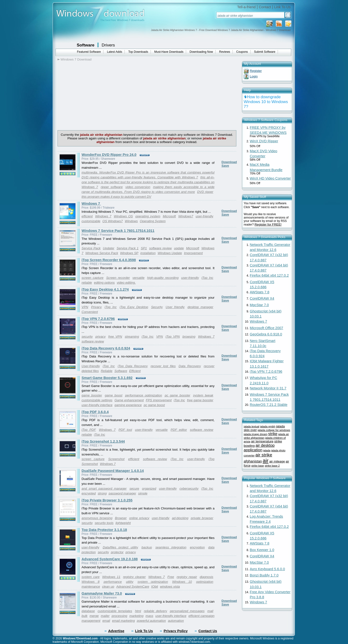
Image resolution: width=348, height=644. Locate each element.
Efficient (135, 371)
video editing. (126, 283)
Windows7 (186, 216)
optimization (205, 582)
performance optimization (144, 395)
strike (273, 434)
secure (134, 489)
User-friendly (91, 366)
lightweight (123, 523)
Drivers (108, 45)
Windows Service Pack (102, 253)
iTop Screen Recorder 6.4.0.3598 (109, 260)
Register (256, 71)
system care (91, 577)
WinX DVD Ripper (264, 141)
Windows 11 (111, 577)
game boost (114, 395)
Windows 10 (182, 582)
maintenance (91, 587)
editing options (104, 283)
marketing (136, 616)
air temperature (262, 441)
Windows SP (129, 253)
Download (229, 162)
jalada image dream (256, 434)
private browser (202, 518)
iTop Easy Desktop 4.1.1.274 (105, 289)
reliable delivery (155, 611)
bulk (85, 616)
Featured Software (89, 52)
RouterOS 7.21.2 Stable (269, 405)
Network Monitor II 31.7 (268, 388)
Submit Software (265, 52)
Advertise (116, 631)
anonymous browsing (97, 518)
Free (171, 577)
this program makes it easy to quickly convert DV (116, 197)
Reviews (225, 52)
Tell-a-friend (246, 7)
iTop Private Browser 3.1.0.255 (107, 500)
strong (102, 493)
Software (86, 45)
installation (148, 253)
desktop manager (200, 307)
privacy (101, 337)
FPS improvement (159, 400)
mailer (105, 616)
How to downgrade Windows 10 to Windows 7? (266, 102)
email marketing (123, 621)
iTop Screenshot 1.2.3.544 (103, 441)
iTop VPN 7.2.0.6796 (98, 319)
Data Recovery (190, 366)
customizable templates (115, 611)
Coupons (242, 52)
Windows (131, 221)
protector (117, 552)
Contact (265, 7)
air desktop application (259, 448)
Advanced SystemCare (133, 587)
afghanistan (253, 461)
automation (176, 621)
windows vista (170, 587)
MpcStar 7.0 (259, 305)
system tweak (203, 395)
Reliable (107, 371)
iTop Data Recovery (133, 366)
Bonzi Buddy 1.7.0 (264, 575)
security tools (104, 523)
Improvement (193, 253)
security (87, 337)
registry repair (187, 577)
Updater (109, 248)
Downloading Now (201, 52)
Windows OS (123, 216)
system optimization (153, 582)
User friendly (175, 307)
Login (254, 76)
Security (157, 307)
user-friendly (204, 216)
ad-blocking (180, 518)
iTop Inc (207, 278)
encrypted (89, 493)
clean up (108, 587)
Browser (121, 518)
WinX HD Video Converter (270, 178)
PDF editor (179, 430)
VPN (85, 307)
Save (225, 166)
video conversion (138, 187)
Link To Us (282, 7)
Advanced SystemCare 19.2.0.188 (110, 559)
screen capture (93, 278)
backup (147, 547)
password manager (122, 493)
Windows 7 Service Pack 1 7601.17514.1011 (118, 231)
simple (143, 493)
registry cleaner (134, 577)
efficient (87, 216)
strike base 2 (272, 466)
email (106, 621)
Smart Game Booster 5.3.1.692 (107, 378)
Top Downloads (138, 52)
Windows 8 (91, 582)
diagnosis (206, 577)
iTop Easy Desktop (134, 307)
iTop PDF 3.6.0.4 (95, 412)
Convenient (90, 312)
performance (113, 582)
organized (149, 489)
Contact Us (208, 631)
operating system (148, 216)
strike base (258, 466)
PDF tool (125, 430)
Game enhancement (129, 400)
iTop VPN (173, 337)
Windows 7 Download (76, 59)
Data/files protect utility (120, 547)
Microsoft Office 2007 (267, 328)
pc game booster (178, 395)
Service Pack (91, 248)
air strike (264, 455)
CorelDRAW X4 (262, 298)
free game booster (200, 400)
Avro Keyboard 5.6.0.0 (268, 569)
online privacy (139, 518)
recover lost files (163, 366)
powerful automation (151, 621)
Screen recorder (118, 278)
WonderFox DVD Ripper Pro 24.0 (109, 155)
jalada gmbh (268, 426)
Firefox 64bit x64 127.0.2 (269, 275)
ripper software (112, 187)
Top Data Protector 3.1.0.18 (104, 530)
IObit (155, 587)
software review (160, 248)
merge (94, 616)
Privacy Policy (176, 631)
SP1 (144, 248)
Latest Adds (115, 52)
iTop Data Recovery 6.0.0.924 (106, 348)
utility (130, 582)
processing (119, 616)
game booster (92, 395)
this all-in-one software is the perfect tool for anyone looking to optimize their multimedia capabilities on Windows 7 (148, 182)
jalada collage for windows (274, 430)
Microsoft (169, 216)
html (138, 611)
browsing (189, 337)
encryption (197, 547)
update (179, 248)
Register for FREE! (268, 224)
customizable (91, 221)
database (88, 611)
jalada (267, 450)
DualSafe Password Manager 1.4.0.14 (113, 471)
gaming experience (128, 405)
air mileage (277, 461)
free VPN (115, 337)
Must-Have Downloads (169, 52)
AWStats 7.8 (260, 292)
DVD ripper (205, 192)
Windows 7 (91, 204)
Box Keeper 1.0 (262, 550)
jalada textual (252, 426)
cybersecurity (189, 489)
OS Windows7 (113, 221)
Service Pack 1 (127, 248)
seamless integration (171, 547)
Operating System (153, 221)
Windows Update (170, 253)
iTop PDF (89, 430)
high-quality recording (163, 278)
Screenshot (116, 459)
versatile (138, 278)
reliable (87, 283)
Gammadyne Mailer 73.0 (102, 593)
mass (149, 616)
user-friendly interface (97, 405)
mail (210, 611)
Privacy (96, 307)
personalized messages (187, 611)
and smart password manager (104, 489)
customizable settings (97, 400)
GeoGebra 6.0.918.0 (266, 334)
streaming (132, 337)
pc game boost (154, 405)
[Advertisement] (98, 95)
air (266, 461)
